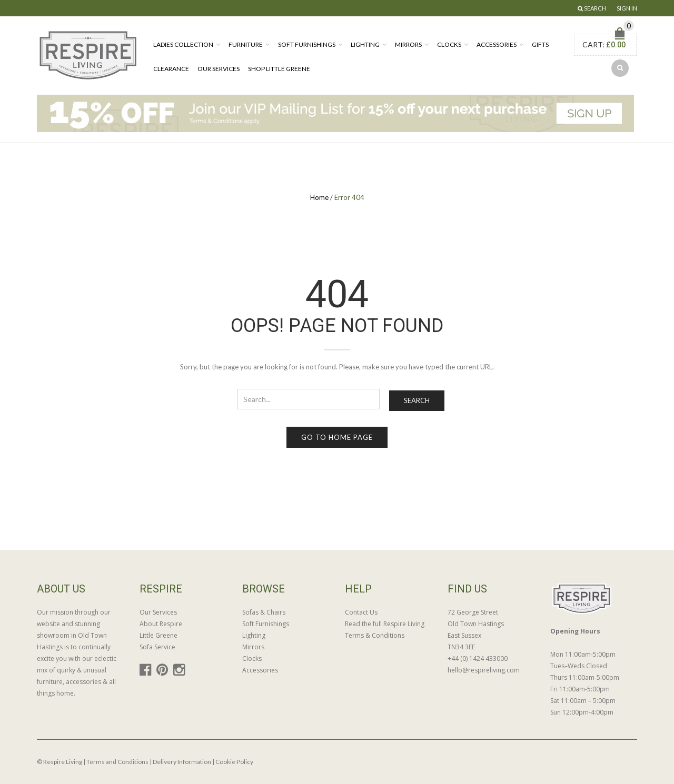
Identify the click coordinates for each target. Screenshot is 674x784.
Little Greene (158, 635)
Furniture (246, 44)
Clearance (171, 69)
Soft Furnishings (307, 44)
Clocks (449, 44)
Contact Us (361, 612)
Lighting (365, 44)
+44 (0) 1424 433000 (478, 659)
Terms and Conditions (117, 762)
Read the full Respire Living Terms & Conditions (385, 630)
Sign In (627, 8)
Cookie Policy (234, 762)
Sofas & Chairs (264, 612)
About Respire (161, 624)
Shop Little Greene (279, 69)
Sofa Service (157, 647)
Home (319, 197)
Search (417, 400)
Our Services (219, 69)
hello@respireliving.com (484, 670)
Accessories (497, 44)
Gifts (540, 44)
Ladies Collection (183, 44)
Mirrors (408, 44)
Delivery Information (182, 762)
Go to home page (337, 437)
